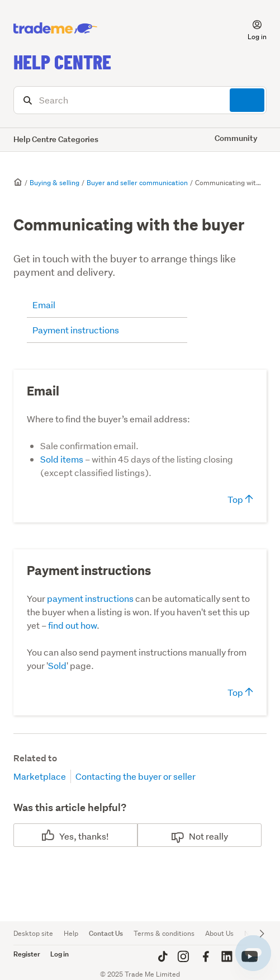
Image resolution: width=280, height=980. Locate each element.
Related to (35, 758)
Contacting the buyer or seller (136, 776)
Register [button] (27, 954)
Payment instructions (76, 330)
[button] (250, 29)
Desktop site (33, 933)
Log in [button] (60, 954)
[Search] (140, 100)
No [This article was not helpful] (195, 836)
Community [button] (236, 138)
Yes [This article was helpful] (67, 836)
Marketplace (40, 776)
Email (44, 305)
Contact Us (106, 933)
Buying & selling (54, 183)
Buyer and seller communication (137, 183)
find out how (72, 625)
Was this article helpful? (70, 807)
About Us (219, 933)
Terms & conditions (164, 933)
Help (71, 933)
